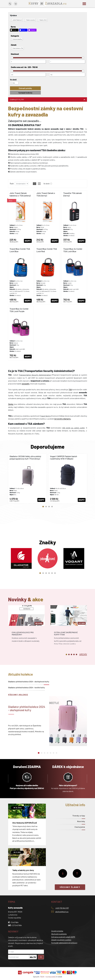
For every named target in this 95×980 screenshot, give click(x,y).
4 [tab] (52, 507)
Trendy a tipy (79, 816)
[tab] (83, 654)
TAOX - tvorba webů (48, 977)
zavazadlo (26, 384)
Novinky (81, 821)
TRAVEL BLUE (29, 20)
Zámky (11, 404)
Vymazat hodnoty (25, 93)
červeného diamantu (62, 419)
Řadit (12, 184)
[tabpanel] (27, 479)
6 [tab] (55, 573)
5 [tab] (52, 573)
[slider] (12, 58)
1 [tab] (43, 507)
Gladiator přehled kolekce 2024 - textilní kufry (26, 687)
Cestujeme (80, 827)
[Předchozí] (77, 873)
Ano (13, 83)
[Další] (63, 873)
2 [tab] (46, 507)
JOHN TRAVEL (16, 20)
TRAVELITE (42, 20)
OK (41, 957)
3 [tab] (49, 507)
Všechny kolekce (18, 695)
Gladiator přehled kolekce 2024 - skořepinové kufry (29, 682)
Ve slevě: (47, 184)
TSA (70, 389)
